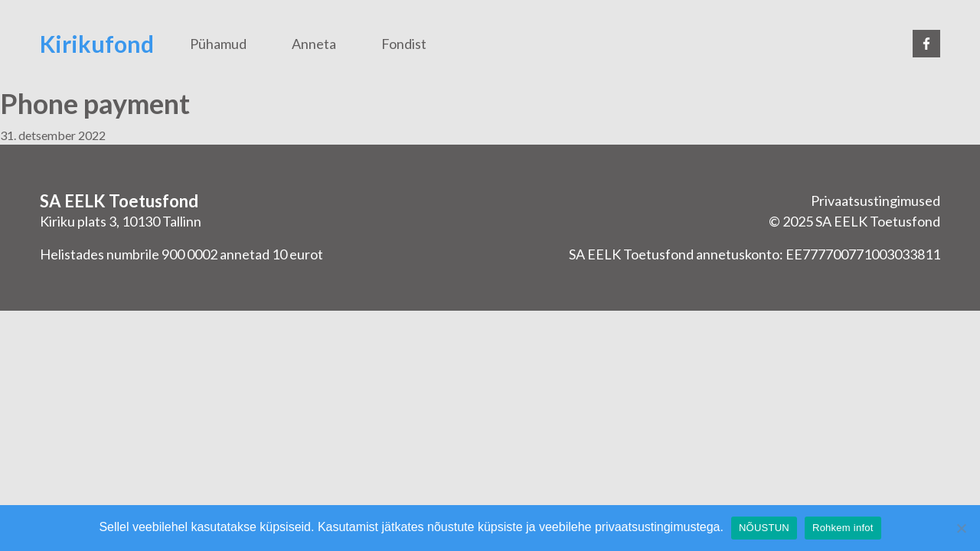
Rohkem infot (843, 528)
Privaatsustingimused (875, 201)
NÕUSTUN (764, 528)
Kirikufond (97, 44)
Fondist (404, 44)
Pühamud (218, 44)
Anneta (314, 44)
